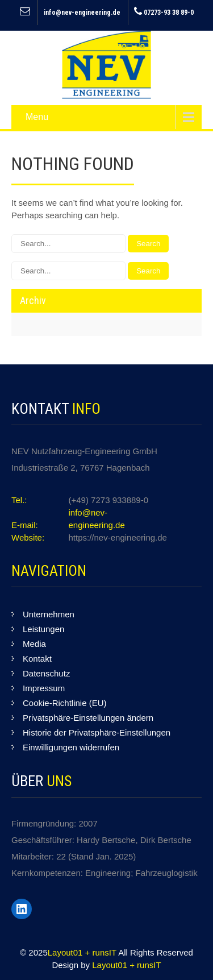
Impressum (44, 688)
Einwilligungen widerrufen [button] (71, 747)
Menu (37, 117)
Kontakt (37, 659)
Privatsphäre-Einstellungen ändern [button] (88, 718)
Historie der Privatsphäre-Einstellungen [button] (97, 732)
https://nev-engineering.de (118, 537)
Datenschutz (46, 673)
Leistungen (43, 629)
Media (34, 644)
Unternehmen (49, 614)
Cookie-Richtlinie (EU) (65, 703)
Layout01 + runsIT (83, 952)
